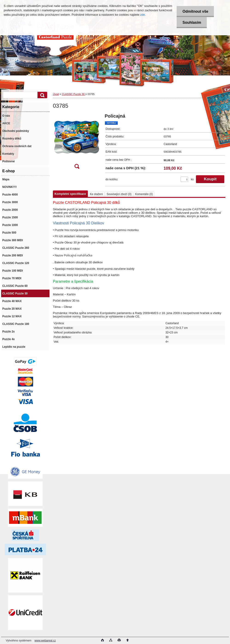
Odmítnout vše (195, 11)
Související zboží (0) (119, 194)
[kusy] (184, 179)
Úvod (56, 94)
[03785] (77, 143)
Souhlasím (192, 22)
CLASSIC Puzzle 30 (74, 94)
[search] (42, 95)
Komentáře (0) (144, 194)
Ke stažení (96, 194)
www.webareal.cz (45, 641)
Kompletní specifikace (70, 194)
